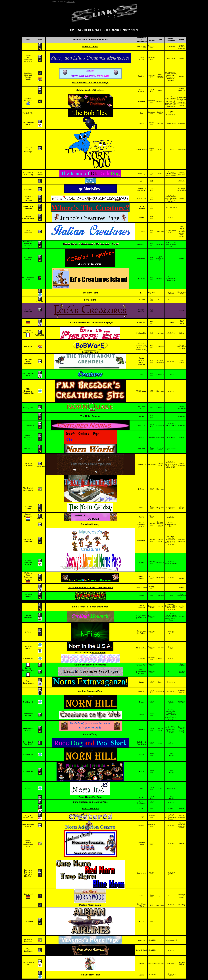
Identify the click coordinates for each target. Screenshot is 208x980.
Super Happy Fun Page (90, 797)
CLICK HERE (70, 2)
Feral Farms (90, 300)
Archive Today (99, 653)
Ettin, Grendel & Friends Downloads (90, 607)
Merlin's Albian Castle (90, 905)
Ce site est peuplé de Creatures (90, 665)
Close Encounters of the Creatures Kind (90, 587)
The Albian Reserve (90, 416)
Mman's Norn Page (90, 975)
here (96, 352)
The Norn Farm (90, 293)
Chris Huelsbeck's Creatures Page (90, 802)
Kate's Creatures (90, 809)
